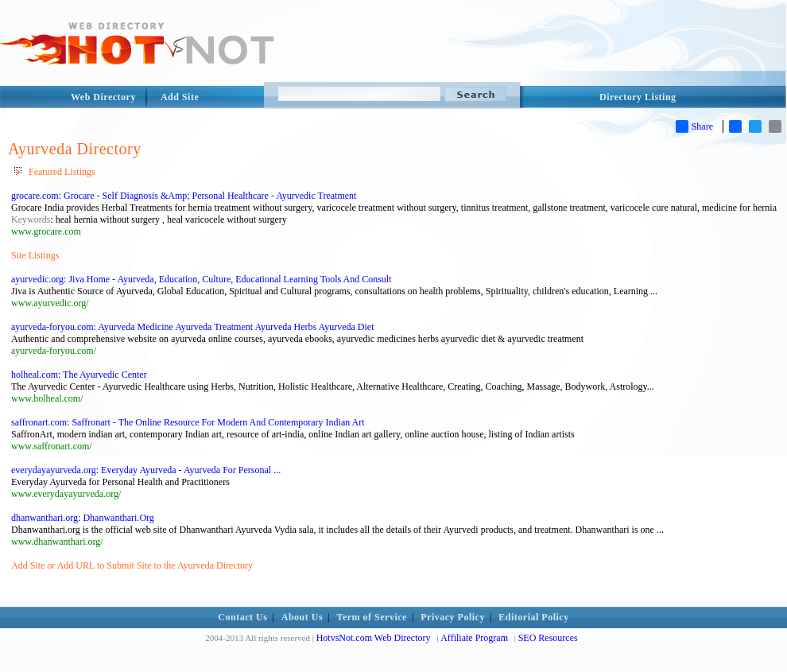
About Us (302, 617)
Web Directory (103, 97)
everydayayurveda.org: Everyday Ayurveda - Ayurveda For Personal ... (146, 470)
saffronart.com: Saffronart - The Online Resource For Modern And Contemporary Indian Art (188, 422)
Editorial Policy (533, 617)
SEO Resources (548, 638)
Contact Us (242, 617)
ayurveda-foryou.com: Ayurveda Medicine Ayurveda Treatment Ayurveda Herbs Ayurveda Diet (192, 327)
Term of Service (372, 617)
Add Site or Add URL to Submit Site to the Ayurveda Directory (132, 565)
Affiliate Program (474, 638)
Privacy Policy (453, 617)
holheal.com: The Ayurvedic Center (79, 375)
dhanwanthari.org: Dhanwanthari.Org (83, 518)
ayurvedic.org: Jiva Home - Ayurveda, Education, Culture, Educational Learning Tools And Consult (202, 279)
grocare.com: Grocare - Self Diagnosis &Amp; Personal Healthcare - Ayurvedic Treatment (184, 196)
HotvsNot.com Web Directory (374, 638)
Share (694, 126)
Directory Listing (638, 97)
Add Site (180, 97)
